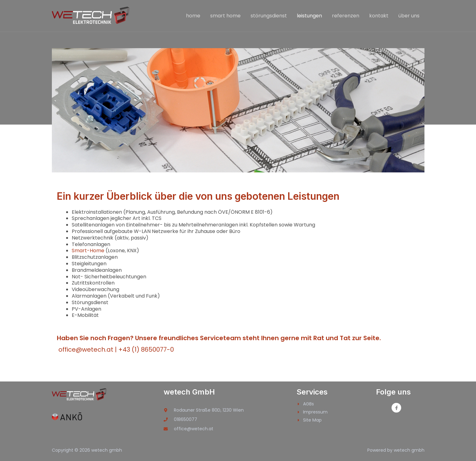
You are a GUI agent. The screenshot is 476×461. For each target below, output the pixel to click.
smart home (225, 16)
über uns (409, 16)
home (193, 16)
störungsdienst (269, 16)
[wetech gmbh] (91, 15)
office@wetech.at (86, 349)
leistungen (309, 16)
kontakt (379, 16)
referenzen (346, 16)
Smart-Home (88, 251)
